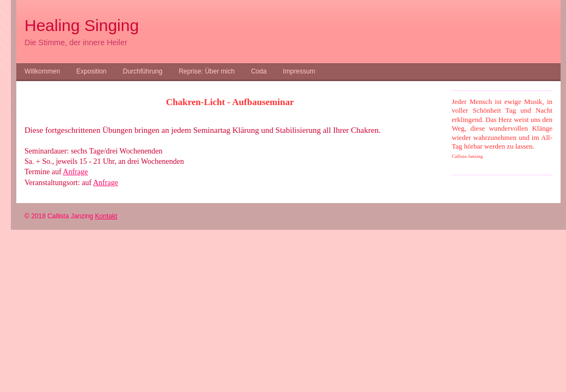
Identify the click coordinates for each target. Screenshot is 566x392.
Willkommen (42, 71)
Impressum (299, 71)
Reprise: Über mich (207, 71)
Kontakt (106, 216)
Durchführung (143, 71)
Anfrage (76, 172)
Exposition (91, 71)
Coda (259, 71)
